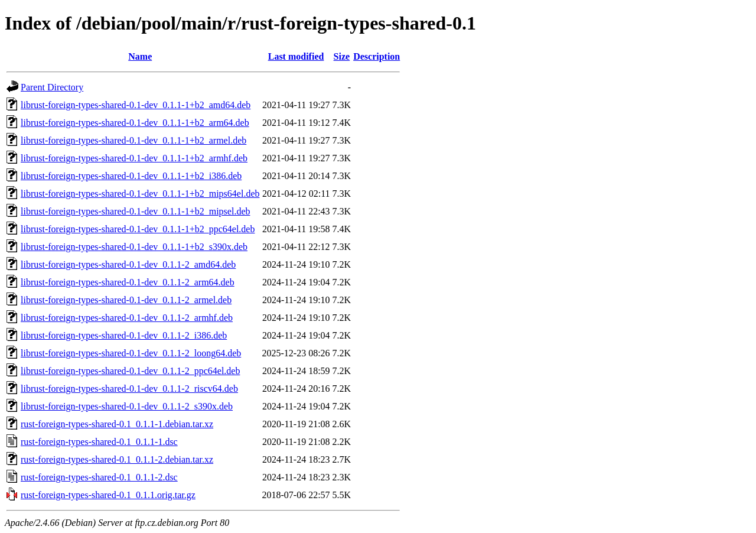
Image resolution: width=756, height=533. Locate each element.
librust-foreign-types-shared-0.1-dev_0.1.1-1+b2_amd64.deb (136, 105)
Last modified (296, 56)
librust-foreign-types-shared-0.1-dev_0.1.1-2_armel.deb (126, 300)
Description (377, 56)
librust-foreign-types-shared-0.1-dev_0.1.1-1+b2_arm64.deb (135, 123)
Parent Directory (52, 87)
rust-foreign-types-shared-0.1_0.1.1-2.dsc (99, 477)
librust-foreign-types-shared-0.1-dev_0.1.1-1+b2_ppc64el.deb (138, 229)
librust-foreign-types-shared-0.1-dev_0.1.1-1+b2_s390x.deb (134, 247)
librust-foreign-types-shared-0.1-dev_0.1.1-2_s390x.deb (127, 406)
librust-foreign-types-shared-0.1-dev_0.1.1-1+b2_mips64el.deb (140, 194)
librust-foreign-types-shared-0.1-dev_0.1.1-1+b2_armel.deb (133, 140)
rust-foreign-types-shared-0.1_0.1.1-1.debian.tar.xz (117, 424)
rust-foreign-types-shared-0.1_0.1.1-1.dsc (99, 442)
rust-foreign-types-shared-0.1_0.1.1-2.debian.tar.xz (117, 459)
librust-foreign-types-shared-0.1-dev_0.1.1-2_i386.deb (124, 335)
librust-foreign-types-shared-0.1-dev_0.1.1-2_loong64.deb (131, 353)
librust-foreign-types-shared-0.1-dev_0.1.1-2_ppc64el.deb (130, 371)
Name (140, 56)
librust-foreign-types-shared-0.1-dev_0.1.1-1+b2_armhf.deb (134, 158)
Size (342, 56)
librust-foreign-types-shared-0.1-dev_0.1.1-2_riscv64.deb (129, 389)
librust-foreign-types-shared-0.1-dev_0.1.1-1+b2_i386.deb (131, 176)
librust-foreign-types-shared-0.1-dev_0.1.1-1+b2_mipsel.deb (135, 211)
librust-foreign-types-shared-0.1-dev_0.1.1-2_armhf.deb (127, 318)
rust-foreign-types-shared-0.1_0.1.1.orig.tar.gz (108, 495)
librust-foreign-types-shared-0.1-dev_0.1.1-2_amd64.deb (128, 264)
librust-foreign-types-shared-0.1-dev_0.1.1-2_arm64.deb (128, 282)
